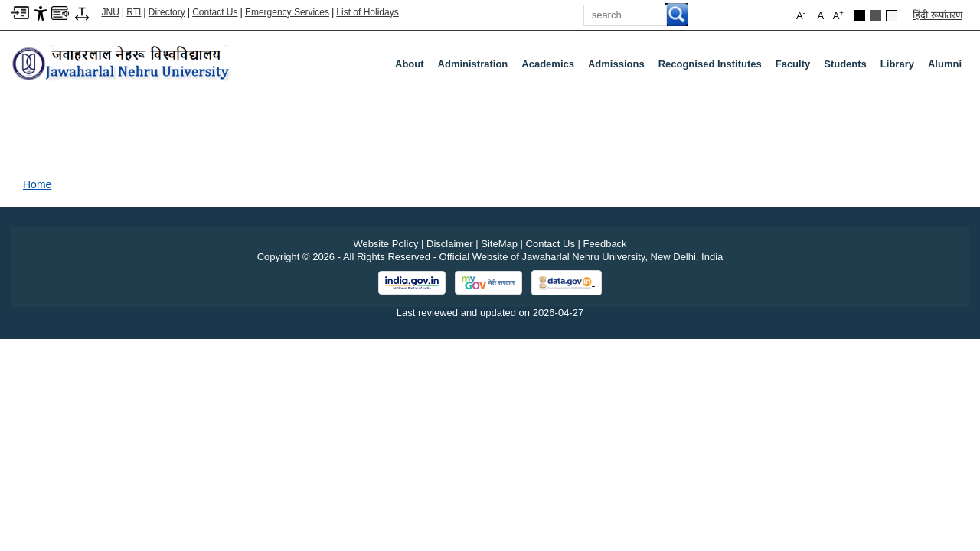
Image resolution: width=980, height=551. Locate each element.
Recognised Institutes (710, 64)
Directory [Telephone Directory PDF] (167, 12)
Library (900, 67)
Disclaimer (450, 244)
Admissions (619, 67)
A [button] (838, 15)
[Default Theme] (892, 16)
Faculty (796, 67)
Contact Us (215, 12)
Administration (476, 67)
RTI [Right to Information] (134, 12)
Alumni (945, 64)
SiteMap (499, 244)
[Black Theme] (859, 16)
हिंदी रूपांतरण (938, 15)
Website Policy (385, 244)
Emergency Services (287, 12)
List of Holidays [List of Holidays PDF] (367, 12)
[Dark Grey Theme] (875, 16)
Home (37, 184)
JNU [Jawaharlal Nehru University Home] (111, 12)
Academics (551, 67)
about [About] (410, 64)
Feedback (605, 244)
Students (848, 67)
